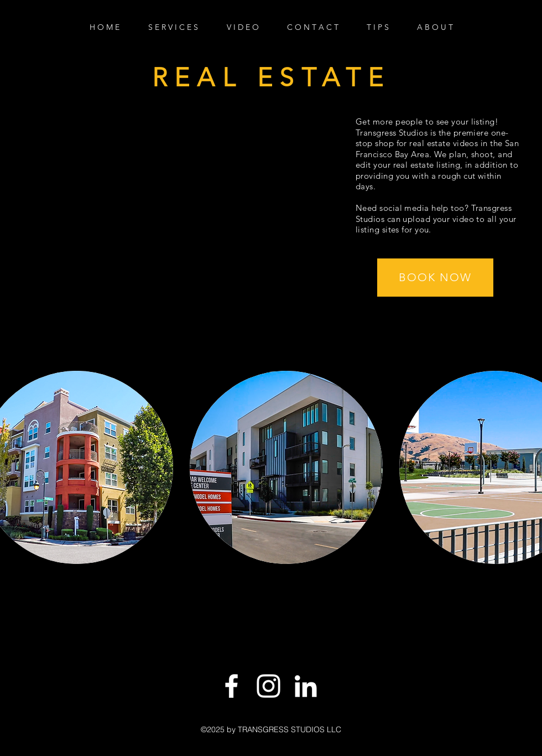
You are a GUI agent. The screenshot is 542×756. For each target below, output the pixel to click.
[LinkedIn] (306, 686)
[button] (435, 278)
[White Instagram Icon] (269, 686)
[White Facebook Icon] (231, 686)
